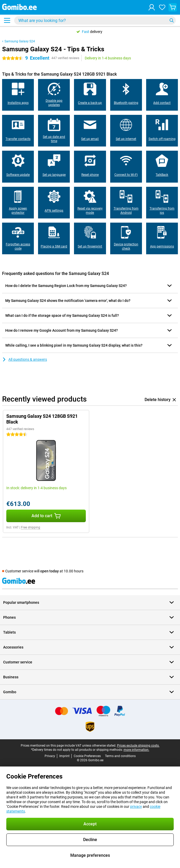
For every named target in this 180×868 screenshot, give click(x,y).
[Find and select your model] (95, 20)
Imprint (64, 756)
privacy (136, 807)
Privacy (50, 756)
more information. (136, 750)
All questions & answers (25, 359)
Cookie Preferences (87, 756)
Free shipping (31, 527)
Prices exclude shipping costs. (138, 746)
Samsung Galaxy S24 (20, 41)
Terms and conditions (120, 756)
